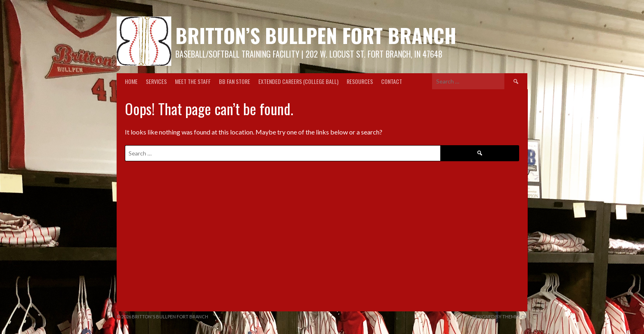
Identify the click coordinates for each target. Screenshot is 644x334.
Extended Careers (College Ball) (298, 81)
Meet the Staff (193, 81)
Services (156, 81)
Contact (392, 81)
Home (131, 81)
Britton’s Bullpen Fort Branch (316, 35)
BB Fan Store (235, 81)
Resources (360, 81)
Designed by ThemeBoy (500, 317)
